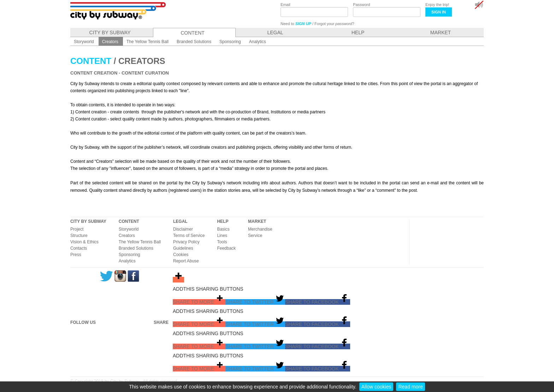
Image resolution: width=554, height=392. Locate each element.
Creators (127, 236)
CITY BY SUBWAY (88, 221)
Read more (410, 387)
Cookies (181, 255)
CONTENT (129, 221)
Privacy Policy (186, 242)
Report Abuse (186, 261)
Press (76, 255)
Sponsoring (129, 255)
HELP (223, 221)
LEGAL (180, 221)
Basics (223, 229)
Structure (79, 236)
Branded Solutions (136, 248)
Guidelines (183, 248)
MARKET (257, 221)
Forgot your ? (334, 24)
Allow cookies (376, 387)
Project (77, 229)
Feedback (226, 248)
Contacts (79, 248)
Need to (296, 24)
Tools (222, 242)
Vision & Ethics (84, 242)
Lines (222, 236)
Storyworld (129, 229)
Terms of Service (189, 236)
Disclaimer (183, 229)
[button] (199, 302)
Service (255, 236)
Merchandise (260, 229)
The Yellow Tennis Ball (140, 242)
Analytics (127, 261)
